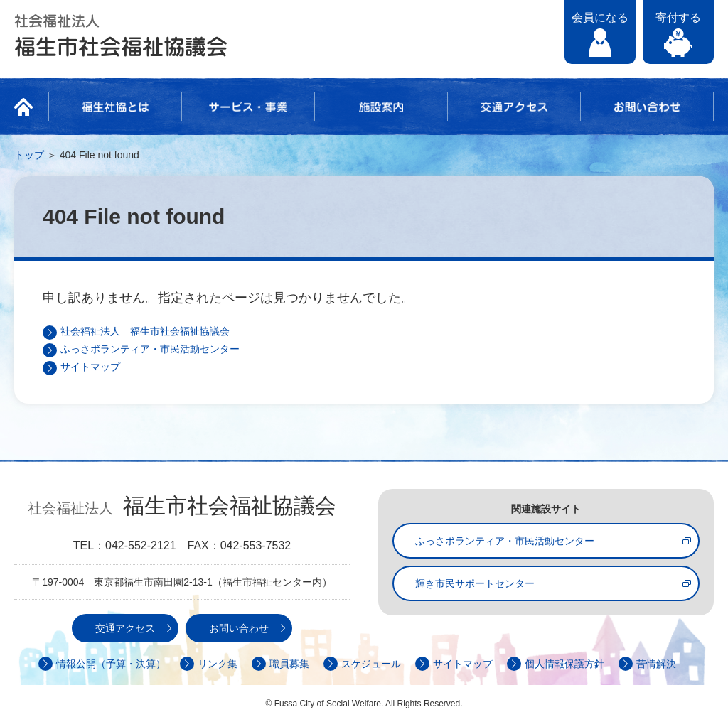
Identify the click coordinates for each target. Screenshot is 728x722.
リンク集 (218, 664)
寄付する (678, 17)
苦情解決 (656, 664)
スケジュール (371, 664)
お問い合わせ (647, 107)
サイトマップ (90, 367)
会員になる (600, 17)
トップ (29, 155)
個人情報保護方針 (564, 664)
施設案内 (381, 107)
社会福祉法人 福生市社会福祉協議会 (121, 36)
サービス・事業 (248, 107)
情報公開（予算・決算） (111, 664)
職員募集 (289, 664)
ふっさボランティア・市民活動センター (150, 349)
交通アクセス (514, 107)
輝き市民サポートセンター (475, 583)
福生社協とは (115, 107)
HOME (28, 107)
